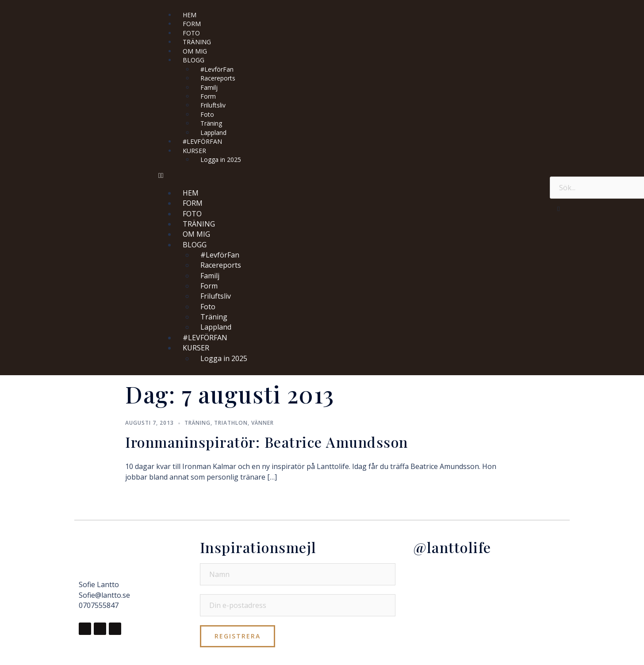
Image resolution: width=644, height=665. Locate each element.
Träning (197, 423)
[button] (350, 175)
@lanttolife (452, 547)
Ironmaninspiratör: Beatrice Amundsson (267, 442)
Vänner (263, 423)
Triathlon (231, 423)
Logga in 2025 (221, 160)
